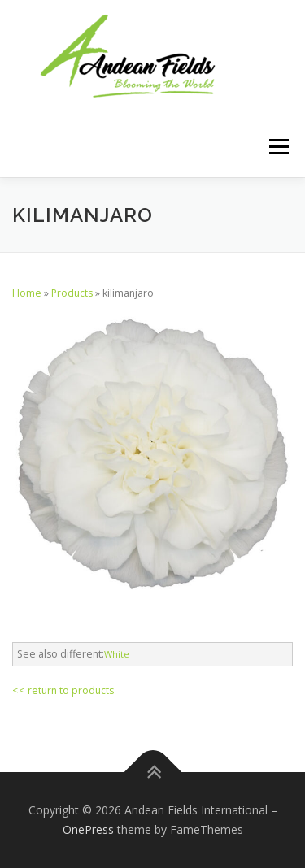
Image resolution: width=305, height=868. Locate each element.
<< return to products (63, 690)
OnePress (88, 829)
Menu (278, 147)
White (117, 654)
